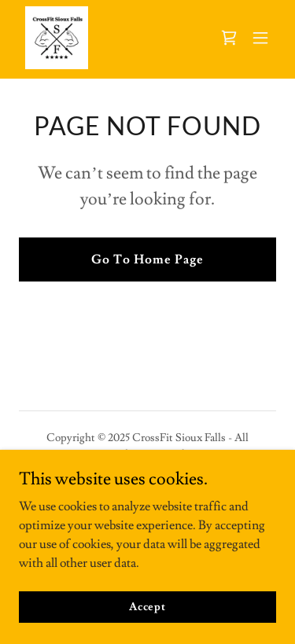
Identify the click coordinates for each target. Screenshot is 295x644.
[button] (260, 38)
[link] (57, 38)
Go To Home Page (147, 259)
